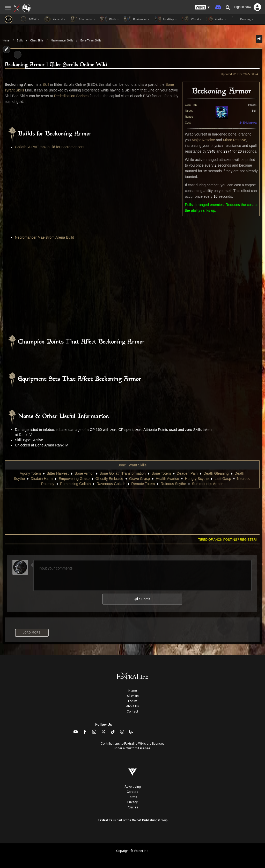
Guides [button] (216, 19)
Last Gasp (223, 479)
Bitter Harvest (58, 473)
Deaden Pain (187, 473)
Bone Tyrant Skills (91, 41)
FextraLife (105, 820)
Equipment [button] (137, 19)
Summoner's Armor (207, 484)
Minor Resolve (235, 140)
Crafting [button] (166, 19)
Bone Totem (161, 473)
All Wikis (133, 696)
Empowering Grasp (74, 479)
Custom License (138, 748)
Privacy (132, 802)
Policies (132, 807)
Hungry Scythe (197, 479)
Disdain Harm (42, 479)
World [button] (192, 19)
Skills (20, 41)
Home (6, 41)
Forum (133, 701)
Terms (133, 797)
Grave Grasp (139, 479)
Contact (132, 712)
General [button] (55, 19)
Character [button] (83, 19)
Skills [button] (110, 19)
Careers (132, 792)
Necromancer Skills (62, 41)
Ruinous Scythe (173, 484)
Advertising (133, 787)
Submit (142, 599)
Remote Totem (143, 484)
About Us (132, 706)
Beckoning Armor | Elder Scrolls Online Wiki (56, 65)
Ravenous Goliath (111, 484)
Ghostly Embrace (109, 479)
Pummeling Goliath (75, 484)
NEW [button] (30, 19)
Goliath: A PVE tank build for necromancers (50, 147)
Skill (46, 84)
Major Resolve (203, 140)
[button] (202, 7)
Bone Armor (84, 473)
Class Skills (37, 41)
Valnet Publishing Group (150, 820)
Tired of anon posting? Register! (227, 540)
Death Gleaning (216, 473)
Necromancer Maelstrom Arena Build (45, 237)
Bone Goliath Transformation (123, 473)
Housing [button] (242, 19)
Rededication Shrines (71, 96)
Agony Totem (30, 473)
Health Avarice (167, 479)
